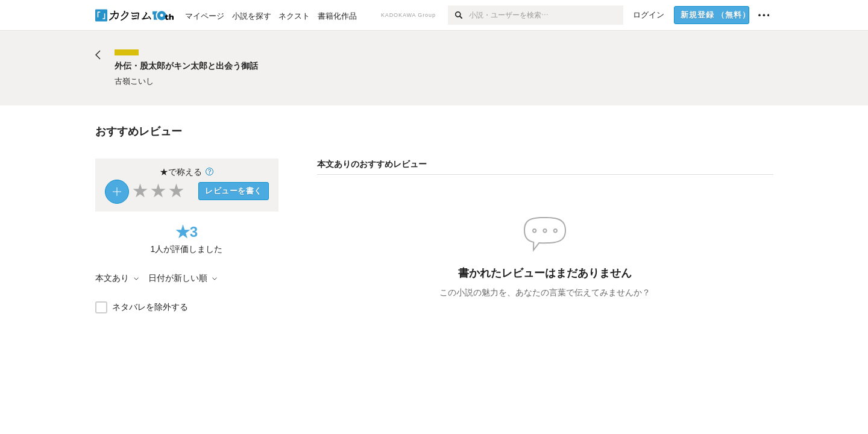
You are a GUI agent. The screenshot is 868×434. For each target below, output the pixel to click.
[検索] (458, 15)
